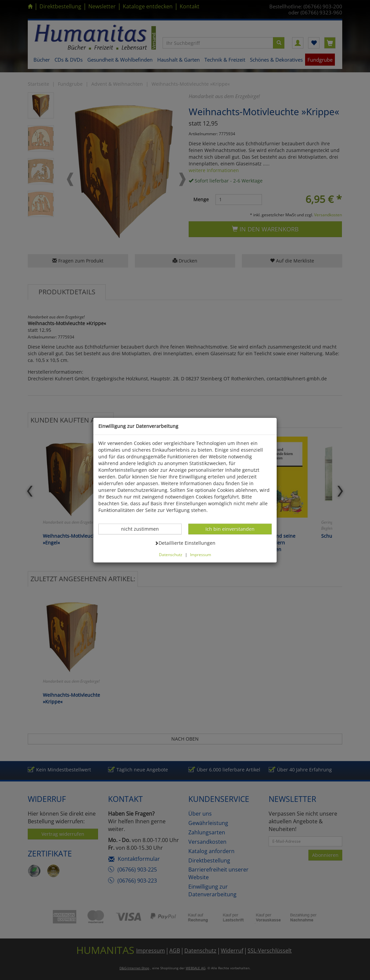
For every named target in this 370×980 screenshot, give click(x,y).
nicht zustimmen (144, 529)
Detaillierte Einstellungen (185, 543)
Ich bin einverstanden (230, 529)
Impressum (201, 554)
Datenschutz (171, 554)
